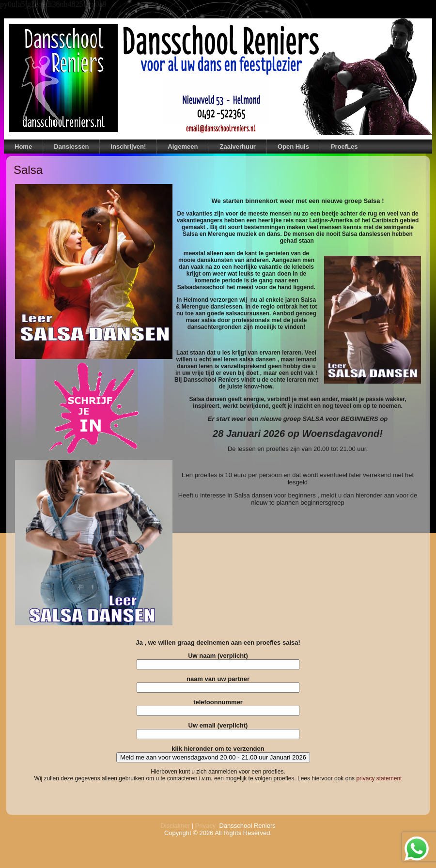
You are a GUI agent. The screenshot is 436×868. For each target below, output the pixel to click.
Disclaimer (175, 826)
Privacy (206, 826)
